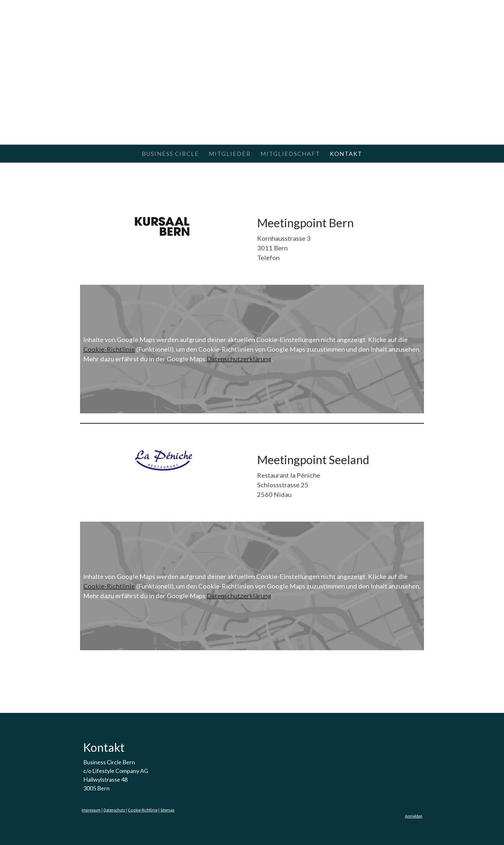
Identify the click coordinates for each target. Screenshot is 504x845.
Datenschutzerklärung (239, 359)
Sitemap (167, 810)
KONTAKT (346, 154)
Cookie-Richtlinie (109, 349)
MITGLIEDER (230, 154)
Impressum (91, 810)
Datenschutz (114, 810)
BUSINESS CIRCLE (170, 154)
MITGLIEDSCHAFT (290, 154)
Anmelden (414, 816)
